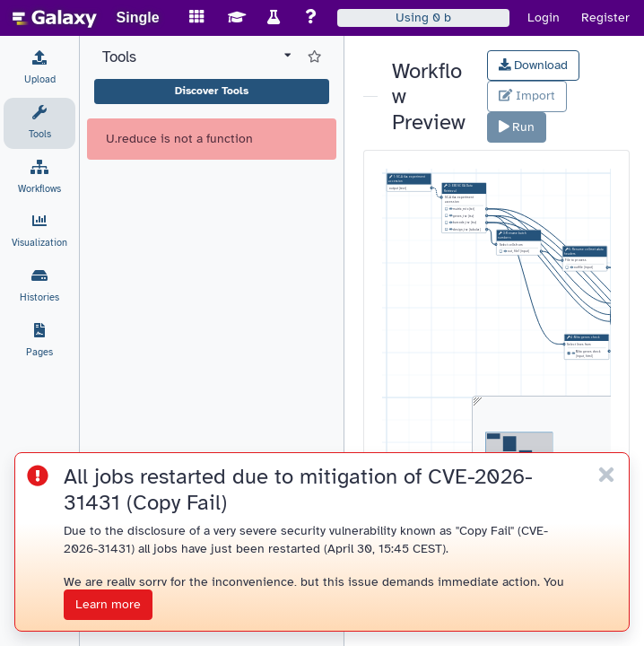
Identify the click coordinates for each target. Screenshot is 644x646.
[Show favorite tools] (314, 57)
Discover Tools (212, 91)
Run (517, 127)
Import (527, 96)
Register (605, 17)
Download (534, 65)
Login (544, 17)
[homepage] (55, 18)
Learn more (108, 604)
